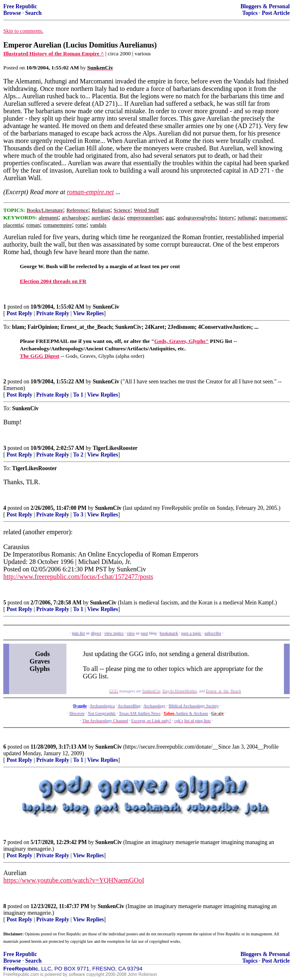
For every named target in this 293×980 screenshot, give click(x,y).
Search (33, 13)
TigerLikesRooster (115, 448)
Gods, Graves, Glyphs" (182, 341)
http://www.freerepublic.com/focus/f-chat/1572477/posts (78, 577)
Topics (250, 13)
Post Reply (19, 313)
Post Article (276, 13)
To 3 (78, 515)
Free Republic (20, 6)
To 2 (78, 455)
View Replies (89, 313)
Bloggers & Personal (265, 6)
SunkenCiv (106, 307)
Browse (12, 13)
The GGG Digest (40, 356)
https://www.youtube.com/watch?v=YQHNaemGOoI (74, 880)
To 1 (78, 395)
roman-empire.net (90, 192)
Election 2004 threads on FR (53, 281)
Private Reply (53, 313)
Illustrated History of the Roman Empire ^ (54, 54)
